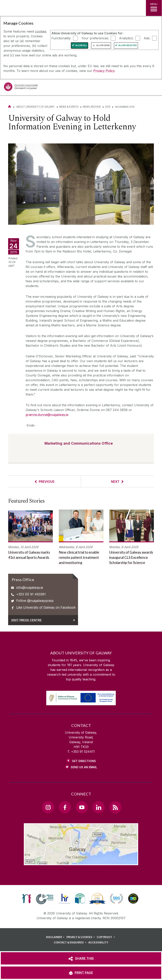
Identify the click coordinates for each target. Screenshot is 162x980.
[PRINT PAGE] (81, 973)
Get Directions (84, 761)
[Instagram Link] (48, 807)
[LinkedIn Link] (98, 807)
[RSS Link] (115, 807)
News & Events (69, 107)
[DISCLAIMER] (56, 937)
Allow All (81, 45)
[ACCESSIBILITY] (98, 942)
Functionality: (61, 38)
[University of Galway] (21, 88)
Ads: (147, 38)
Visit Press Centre (26, 620)
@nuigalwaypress (40, 601)
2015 (108, 107)
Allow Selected (128, 45)
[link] (27, 899)
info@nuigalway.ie (30, 587)
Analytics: (126, 38)
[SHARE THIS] (81, 958)
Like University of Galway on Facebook (46, 607)
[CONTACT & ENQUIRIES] (71, 942)
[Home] (10, 107)
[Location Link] (81, 862)
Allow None (103, 45)
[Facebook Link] (65, 807)
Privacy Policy (104, 71)
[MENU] (154, 8)
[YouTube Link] (82, 807)
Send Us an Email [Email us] (84, 767)
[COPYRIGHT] (106, 937)
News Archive (92, 107)
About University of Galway (36, 107)
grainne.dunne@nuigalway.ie (47, 415)
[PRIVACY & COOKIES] (81, 937)
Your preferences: (95, 38)
